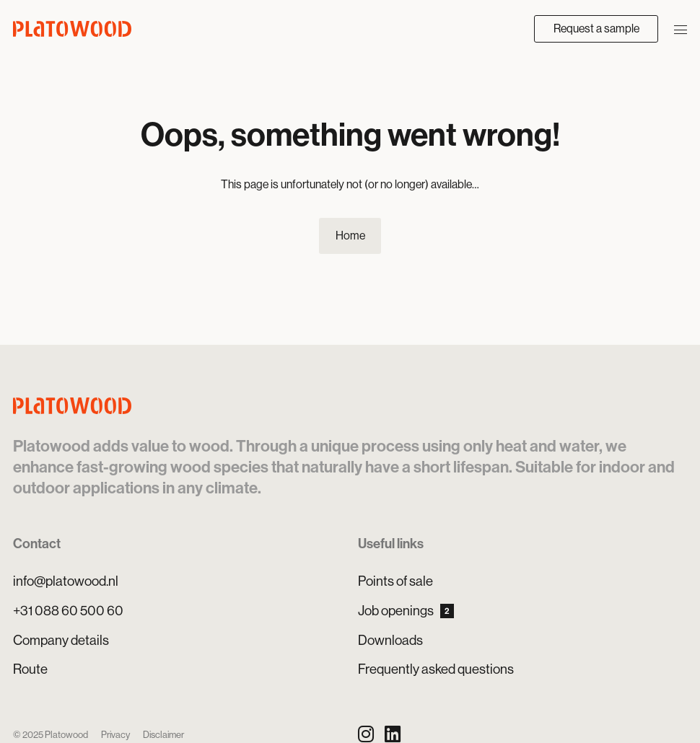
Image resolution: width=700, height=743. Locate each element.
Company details (61, 640)
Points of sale (395, 581)
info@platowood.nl (66, 581)
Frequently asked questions (436, 669)
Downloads (390, 640)
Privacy (115, 735)
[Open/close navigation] (681, 28)
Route (30, 669)
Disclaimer (163, 735)
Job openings (406, 611)
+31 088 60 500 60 (68, 611)
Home (350, 236)
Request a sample (596, 28)
